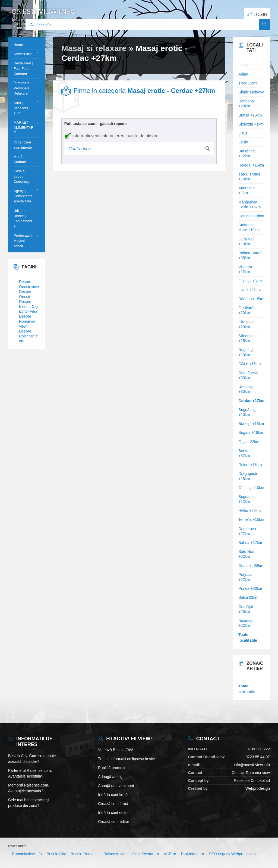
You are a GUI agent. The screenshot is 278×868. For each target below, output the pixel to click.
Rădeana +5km (251, 299)
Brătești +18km (251, 424)
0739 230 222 (258, 749)
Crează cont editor (113, 822)
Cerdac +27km (251, 401)
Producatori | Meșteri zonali (23, 241)
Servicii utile (23, 54)
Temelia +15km (251, 519)
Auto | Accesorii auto (21, 108)
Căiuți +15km (249, 364)
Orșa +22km (249, 442)
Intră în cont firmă (113, 795)
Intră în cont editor (113, 813)
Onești (244, 65)
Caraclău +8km (251, 216)
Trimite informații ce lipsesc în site (127, 759)
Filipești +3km (250, 281)
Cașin (243, 142)
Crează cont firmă (113, 804)
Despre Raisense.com (28, 336)
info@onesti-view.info (252, 765)
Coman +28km (251, 566)
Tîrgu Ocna (248, 83)
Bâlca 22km (248, 597)
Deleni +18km (250, 465)
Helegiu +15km (251, 165)
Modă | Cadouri (20, 159)
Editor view (28, 311)
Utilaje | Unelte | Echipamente (23, 219)
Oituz (243, 133)
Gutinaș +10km (251, 488)
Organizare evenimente (23, 145)
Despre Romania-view (27, 321)
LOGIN (257, 14)
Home (18, 45)
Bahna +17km (250, 543)
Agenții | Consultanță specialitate (23, 196)
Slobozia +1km (251, 124)
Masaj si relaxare (94, 48)
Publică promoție (112, 768)
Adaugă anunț (110, 777)
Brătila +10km (250, 115)
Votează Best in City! (116, 750)
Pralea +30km (250, 588)
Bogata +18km (251, 433)
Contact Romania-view (251, 773)
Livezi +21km (249, 290)
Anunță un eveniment (116, 786)
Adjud (243, 74)
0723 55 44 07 (258, 757)
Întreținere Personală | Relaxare (23, 88)
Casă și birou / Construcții (22, 176)
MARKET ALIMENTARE (23, 128)
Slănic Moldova (251, 92)
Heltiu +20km (249, 510)
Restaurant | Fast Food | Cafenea (23, 68)
